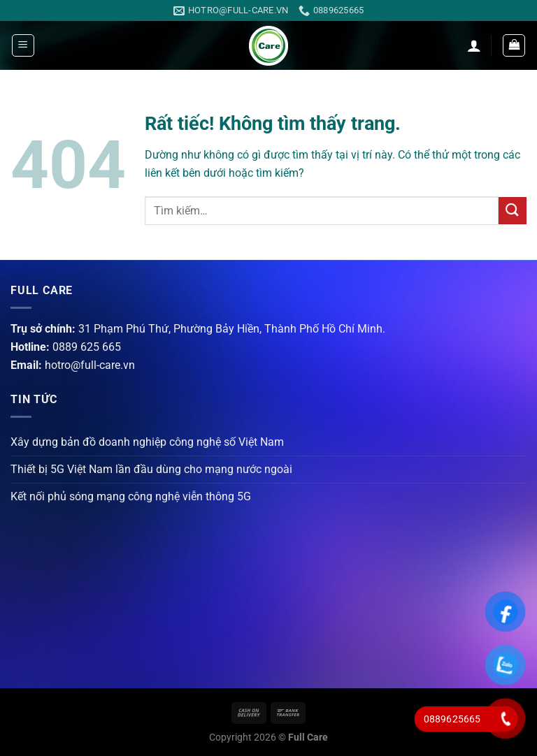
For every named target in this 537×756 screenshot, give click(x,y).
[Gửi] (513, 211)
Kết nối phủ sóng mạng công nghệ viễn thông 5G (131, 496)
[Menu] (23, 45)
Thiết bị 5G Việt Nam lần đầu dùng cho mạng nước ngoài (151, 469)
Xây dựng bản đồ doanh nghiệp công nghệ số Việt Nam (147, 442)
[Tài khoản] (474, 45)
